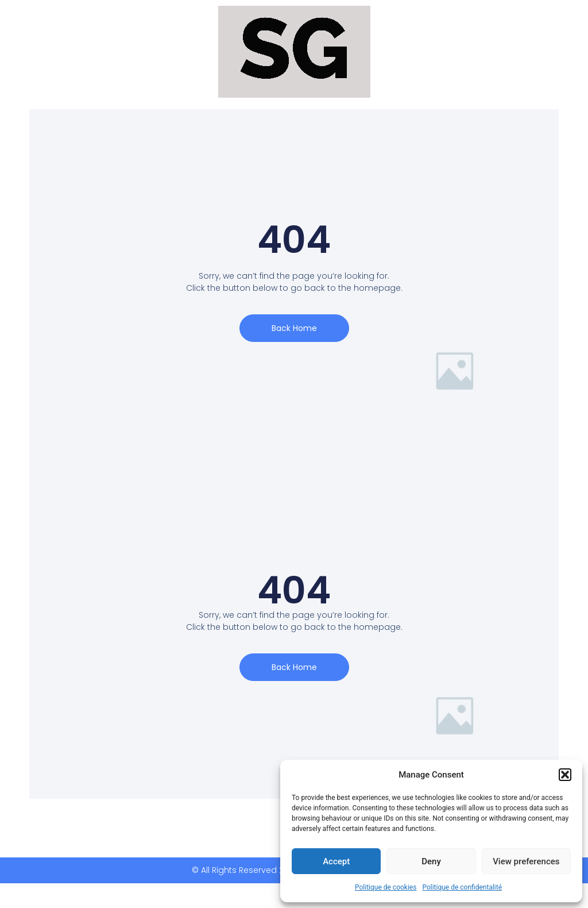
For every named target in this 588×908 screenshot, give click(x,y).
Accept (336, 861)
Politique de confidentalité (462, 887)
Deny (431, 861)
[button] (565, 775)
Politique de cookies (386, 887)
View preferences (526, 861)
